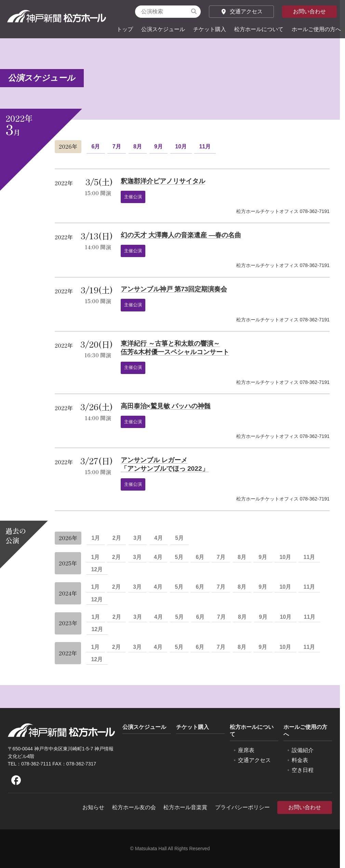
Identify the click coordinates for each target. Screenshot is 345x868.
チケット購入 (210, 29)
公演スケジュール (163, 29)
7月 (117, 146)
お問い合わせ (309, 11)
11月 (205, 146)
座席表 (246, 750)
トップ (125, 29)
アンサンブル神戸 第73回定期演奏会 (174, 289)
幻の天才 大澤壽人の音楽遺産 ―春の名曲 (181, 235)
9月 (158, 146)
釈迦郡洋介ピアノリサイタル (163, 181)
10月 (181, 146)
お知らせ (93, 807)
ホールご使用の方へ (316, 29)
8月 (138, 146)
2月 (117, 538)
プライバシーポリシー (242, 807)
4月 (158, 538)
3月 (138, 538)
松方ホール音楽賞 (185, 807)
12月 (97, 569)
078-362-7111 (36, 764)
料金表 (300, 760)
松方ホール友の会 (134, 807)
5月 (179, 538)
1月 (96, 538)
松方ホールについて (259, 29)
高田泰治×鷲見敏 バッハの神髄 (166, 406)
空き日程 (303, 770)
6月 (96, 146)
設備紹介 (303, 750)
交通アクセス (241, 11)
